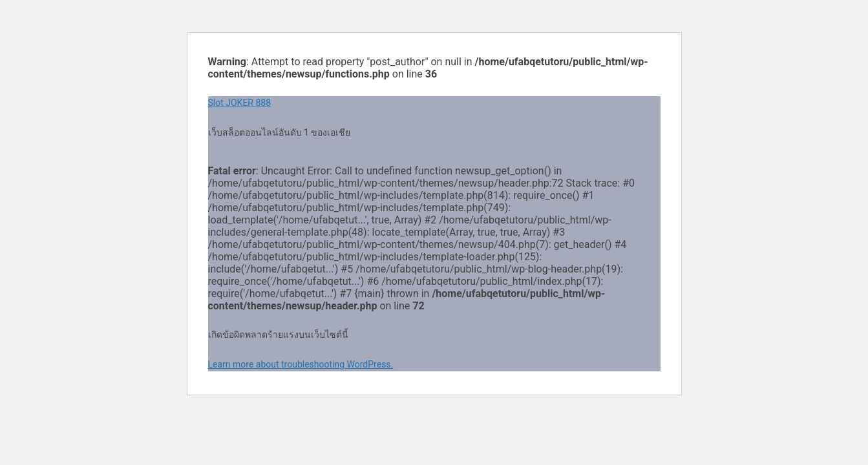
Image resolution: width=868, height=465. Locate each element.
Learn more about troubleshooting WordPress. (301, 364)
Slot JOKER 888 (240, 103)
